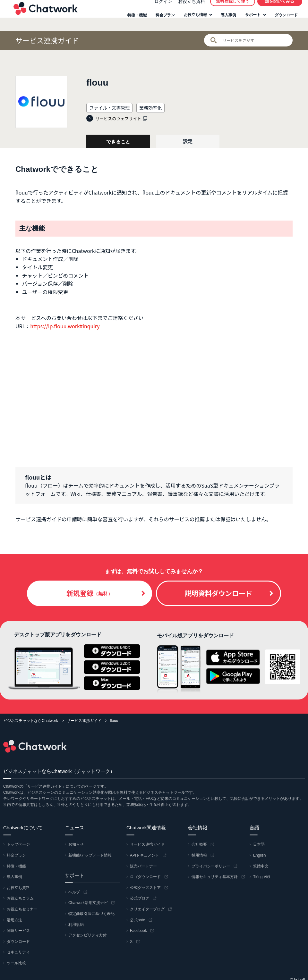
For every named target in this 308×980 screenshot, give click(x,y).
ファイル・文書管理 (109, 108)
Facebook (138, 931)
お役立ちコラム (20, 898)
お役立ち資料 (188, 8)
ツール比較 (16, 963)
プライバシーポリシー (211, 866)
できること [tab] (118, 142)
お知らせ (76, 844)
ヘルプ (74, 892)
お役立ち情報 (192, 21)
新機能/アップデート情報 (90, 855)
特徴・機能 (133, 22)
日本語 (259, 844)
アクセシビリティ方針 (88, 935)
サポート (249, 21)
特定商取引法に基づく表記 (91, 914)
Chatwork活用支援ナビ (88, 903)
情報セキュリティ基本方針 (215, 877)
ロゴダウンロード (145, 877)
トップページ (18, 844)
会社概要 (199, 844)
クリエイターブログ (147, 909)
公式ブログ (140, 898)
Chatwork (42, 15)
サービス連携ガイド (47, 40)
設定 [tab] (188, 141)
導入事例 (225, 22)
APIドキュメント (145, 855)
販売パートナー (143, 866)
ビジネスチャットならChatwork (31, 721)
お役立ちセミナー (22, 909)
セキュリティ (18, 952)
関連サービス (18, 931)
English (259, 855)
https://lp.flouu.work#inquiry (65, 326)
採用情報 (199, 855)
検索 (214, 40)
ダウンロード (282, 22)
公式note (137, 920)
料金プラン (162, 22)
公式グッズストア (145, 888)
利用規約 (76, 925)
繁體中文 (261, 866)
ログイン (159, 8)
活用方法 (14, 920)
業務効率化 (150, 108)
